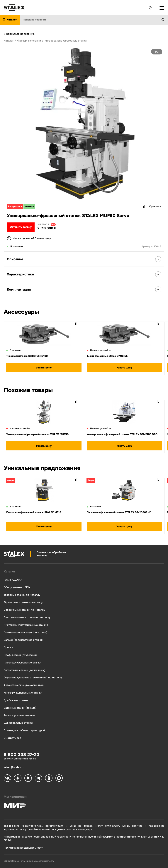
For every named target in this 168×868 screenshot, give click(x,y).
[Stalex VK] (7, 778)
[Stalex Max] (59, 778)
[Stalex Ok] (49, 778)
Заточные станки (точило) (20, 708)
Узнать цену (44, 368)
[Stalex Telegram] (38, 778)
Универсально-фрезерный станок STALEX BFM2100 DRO (122, 434)
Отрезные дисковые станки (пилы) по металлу (33, 678)
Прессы (9, 647)
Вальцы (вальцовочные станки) (23, 640)
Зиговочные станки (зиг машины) (24, 670)
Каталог (10, 571)
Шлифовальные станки (18, 723)
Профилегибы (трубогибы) (20, 655)
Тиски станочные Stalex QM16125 (107, 356)
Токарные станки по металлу (22, 595)
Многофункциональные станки (23, 693)
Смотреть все (12, 738)
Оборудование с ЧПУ (17, 587)
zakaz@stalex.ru (14, 767)
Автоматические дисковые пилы (24, 685)
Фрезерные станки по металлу (23, 602)
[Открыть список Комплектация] (158, 289)
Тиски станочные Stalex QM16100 (27, 356)
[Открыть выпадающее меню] (162, 8)
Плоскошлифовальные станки (22, 663)
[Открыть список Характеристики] (158, 274)
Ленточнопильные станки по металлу (27, 617)
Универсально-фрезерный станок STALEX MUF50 (37, 434)
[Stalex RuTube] (28, 778)
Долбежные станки (16, 700)
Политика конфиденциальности (23, 848)
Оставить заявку (21, 227)
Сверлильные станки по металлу (24, 610)
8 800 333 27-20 (22, 755)
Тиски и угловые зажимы (19, 715)
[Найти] (165, 20)
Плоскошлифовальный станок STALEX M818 (34, 512)
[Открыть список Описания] (158, 259)
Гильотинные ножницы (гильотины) (26, 633)
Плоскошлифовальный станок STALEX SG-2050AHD (119, 512)
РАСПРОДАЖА (13, 580)
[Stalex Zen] (18, 778)
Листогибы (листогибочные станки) (26, 625)
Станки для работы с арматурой (24, 730)
